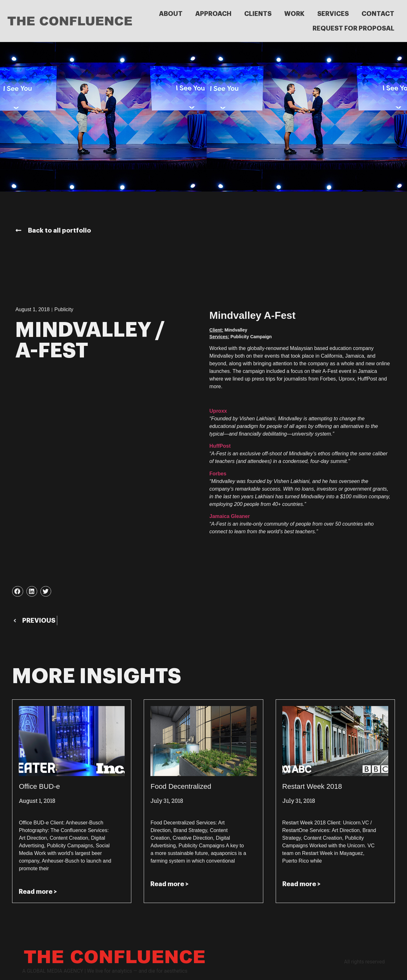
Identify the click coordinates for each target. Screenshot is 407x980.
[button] (17, 591)
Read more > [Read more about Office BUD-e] (38, 892)
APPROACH (213, 14)
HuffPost (220, 446)
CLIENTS (258, 14)
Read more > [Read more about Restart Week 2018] (301, 884)
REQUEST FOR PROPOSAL (353, 28)
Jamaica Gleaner (230, 516)
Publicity (64, 309)
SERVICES (333, 14)
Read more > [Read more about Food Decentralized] (169, 884)
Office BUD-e (39, 786)
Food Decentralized (181, 786)
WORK (294, 14)
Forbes (218, 474)
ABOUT (171, 14)
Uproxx (218, 411)
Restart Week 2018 (312, 786)
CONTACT (378, 14)
